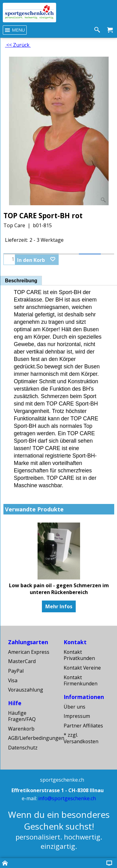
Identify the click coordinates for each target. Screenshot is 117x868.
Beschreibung (21, 281)
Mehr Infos (59, 606)
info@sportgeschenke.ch (67, 798)
